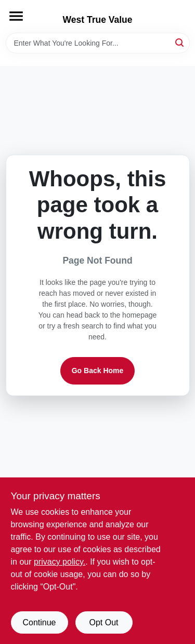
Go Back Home (98, 371)
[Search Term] (98, 43)
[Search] (180, 42)
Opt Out (103, 622)
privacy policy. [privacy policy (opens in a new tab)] (60, 562)
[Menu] (16, 16)
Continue (39, 622)
